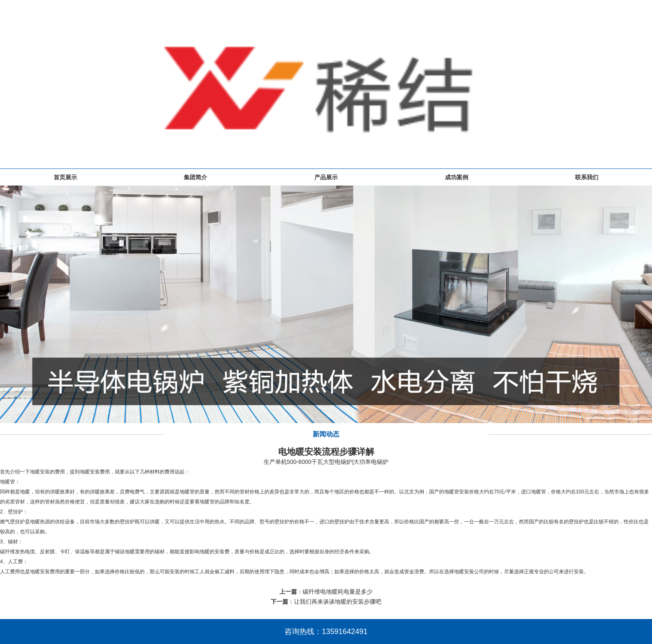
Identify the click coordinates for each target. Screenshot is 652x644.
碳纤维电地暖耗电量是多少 (338, 592)
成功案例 (457, 177)
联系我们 (587, 177)
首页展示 (65, 177)
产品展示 (326, 177)
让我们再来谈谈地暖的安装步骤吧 (338, 602)
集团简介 (195, 177)
